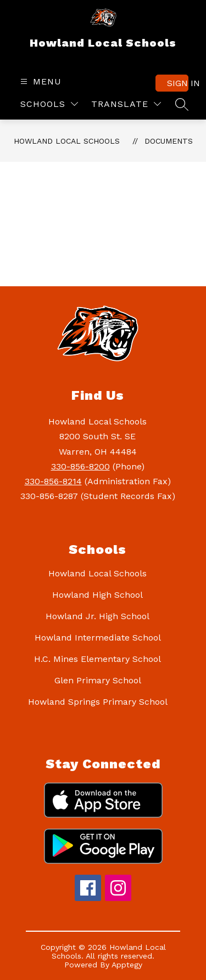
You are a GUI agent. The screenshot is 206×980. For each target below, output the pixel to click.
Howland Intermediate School (98, 638)
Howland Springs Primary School (98, 702)
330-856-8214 (53, 481)
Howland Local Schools (67, 141)
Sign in (178, 83)
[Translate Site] (126, 104)
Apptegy (127, 965)
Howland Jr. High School (98, 616)
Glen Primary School (98, 680)
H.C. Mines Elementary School (98, 659)
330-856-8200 (80, 466)
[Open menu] (40, 81)
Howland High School (98, 595)
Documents (169, 141)
